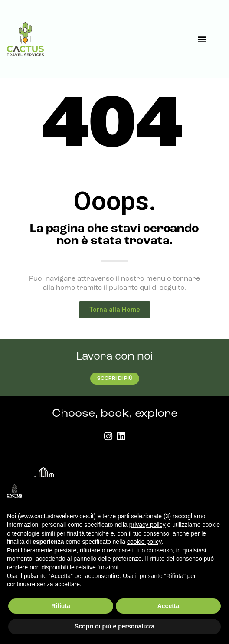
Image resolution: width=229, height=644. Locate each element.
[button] (202, 39)
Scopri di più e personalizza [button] (114, 626)
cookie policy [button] (144, 542)
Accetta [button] (168, 606)
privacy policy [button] (147, 525)
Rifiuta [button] (61, 606)
